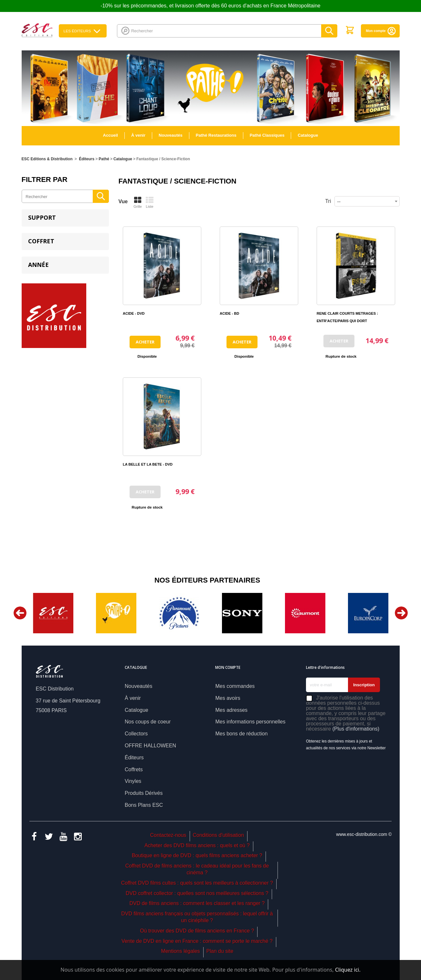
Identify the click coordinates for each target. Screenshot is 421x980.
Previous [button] (20, 613)
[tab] (65, 218)
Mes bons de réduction (241, 734)
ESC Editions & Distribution (47, 159)
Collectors (136, 734)
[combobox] (367, 201)
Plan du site (220, 951)
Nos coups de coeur (148, 722)
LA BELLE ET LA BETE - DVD (148, 464)
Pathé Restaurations (216, 135)
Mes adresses (231, 710)
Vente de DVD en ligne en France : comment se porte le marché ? (197, 941)
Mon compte (381, 31)
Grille (138, 202)
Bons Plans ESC (144, 805)
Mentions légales (181, 951)
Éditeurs (134, 758)
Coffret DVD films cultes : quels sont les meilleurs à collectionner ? (197, 883)
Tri (328, 201)
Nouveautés (171, 135)
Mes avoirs (228, 698)
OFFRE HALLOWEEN (150, 746)
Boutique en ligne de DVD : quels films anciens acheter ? (197, 855)
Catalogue (308, 135)
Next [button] (401, 613)
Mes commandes (235, 686)
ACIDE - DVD (134, 313)
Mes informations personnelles (250, 722)
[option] (53, 613)
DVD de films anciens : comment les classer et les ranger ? (197, 903)
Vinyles (133, 781)
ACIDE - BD (229, 313)
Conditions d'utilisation (218, 835)
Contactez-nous (168, 835)
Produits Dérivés (144, 793)
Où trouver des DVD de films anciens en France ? (197, 931)
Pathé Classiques (267, 135)
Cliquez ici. (348, 970)
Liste (150, 202)
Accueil (111, 135)
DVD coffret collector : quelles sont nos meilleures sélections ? (197, 893)
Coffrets (134, 769)
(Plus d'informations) (356, 729)
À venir (138, 135)
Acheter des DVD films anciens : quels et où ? (197, 845)
